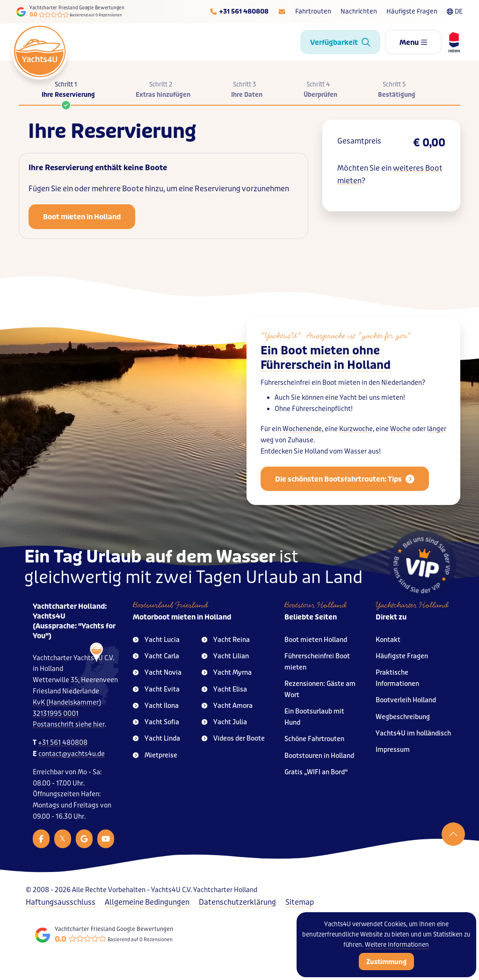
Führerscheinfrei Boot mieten (317, 662)
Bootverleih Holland (406, 700)
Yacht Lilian (225, 656)
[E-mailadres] (282, 12)
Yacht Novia (157, 673)
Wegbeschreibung (403, 717)
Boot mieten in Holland (82, 217)
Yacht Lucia (156, 640)
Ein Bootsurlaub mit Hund (314, 717)
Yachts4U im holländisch (413, 733)
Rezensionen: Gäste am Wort (320, 689)
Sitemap (300, 902)
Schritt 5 (397, 90)
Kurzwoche (356, 429)
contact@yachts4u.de (72, 754)
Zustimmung (386, 962)
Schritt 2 (163, 90)
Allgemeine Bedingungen (147, 902)
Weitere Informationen (397, 945)
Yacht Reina (226, 640)
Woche (400, 429)
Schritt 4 (320, 90)
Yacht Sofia (156, 722)
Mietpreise (155, 755)
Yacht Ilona (156, 706)
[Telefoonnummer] (239, 12)
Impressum (393, 750)
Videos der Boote (233, 739)
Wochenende (302, 429)
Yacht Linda (156, 739)
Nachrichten (359, 11)
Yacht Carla (156, 656)
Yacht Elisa (224, 689)
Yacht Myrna (227, 673)
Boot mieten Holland (316, 640)
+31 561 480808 (63, 743)
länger (437, 429)
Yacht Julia (224, 722)
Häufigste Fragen (412, 11)
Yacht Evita (156, 689)
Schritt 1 (68, 93)
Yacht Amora (227, 706)
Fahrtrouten (313, 11)
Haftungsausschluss (61, 902)
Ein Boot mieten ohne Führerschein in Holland (326, 358)
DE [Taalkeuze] (455, 11)
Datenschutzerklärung (237, 902)
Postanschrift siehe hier (69, 724)
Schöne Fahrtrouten (314, 739)
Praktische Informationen (397, 678)
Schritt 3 (247, 90)
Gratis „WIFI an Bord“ (316, 772)
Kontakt (388, 640)
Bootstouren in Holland (319, 756)
